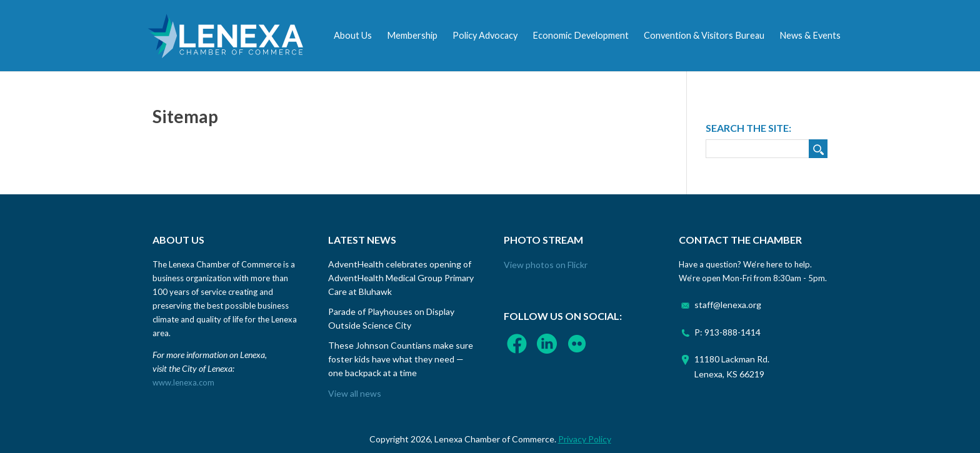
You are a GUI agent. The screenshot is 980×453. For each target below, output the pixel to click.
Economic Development (581, 35)
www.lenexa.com (183, 382)
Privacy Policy (585, 439)
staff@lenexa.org (728, 305)
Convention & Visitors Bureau (704, 35)
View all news (355, 393)
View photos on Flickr (546, 265)
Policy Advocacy (485, 35)
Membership (412, 35)
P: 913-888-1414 (727, 332)
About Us (353, 35)
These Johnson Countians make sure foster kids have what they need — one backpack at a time (401, 359)
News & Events (810, 35)
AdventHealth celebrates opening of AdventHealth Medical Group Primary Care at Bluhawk (401, 278)
